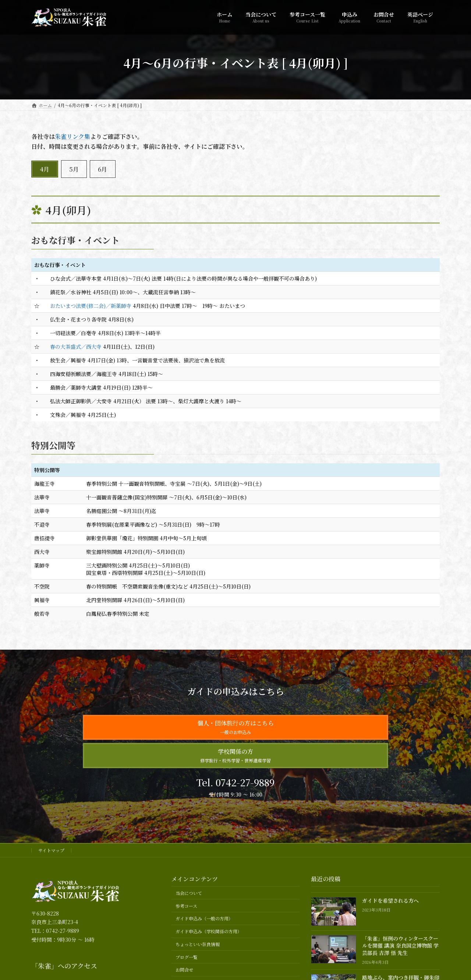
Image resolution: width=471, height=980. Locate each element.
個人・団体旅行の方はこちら (235, 727)
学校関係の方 (235, 755)
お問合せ (184, 970)
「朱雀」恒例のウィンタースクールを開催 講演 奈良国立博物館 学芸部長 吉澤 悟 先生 (400, 946)
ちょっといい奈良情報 (198, 944)
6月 (102, 169)
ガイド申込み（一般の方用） (204, 919)
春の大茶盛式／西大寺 (76, 347)
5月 (74, 169)
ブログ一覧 (187, 957)
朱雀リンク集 (72, 136)
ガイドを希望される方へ (390, 901)
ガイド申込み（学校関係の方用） (209, 932)
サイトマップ (51, 850)
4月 (45, 169)
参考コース (186, 906)
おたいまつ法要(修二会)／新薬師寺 (91, 306)
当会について (189, 893)
